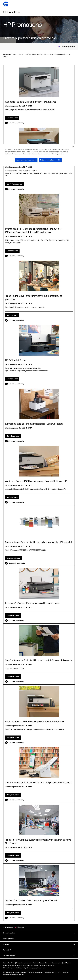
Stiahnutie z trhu (9, 963)
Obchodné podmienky (17, 563)
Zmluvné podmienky (16, 123)
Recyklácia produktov (24, 963)
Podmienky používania (51, 965)
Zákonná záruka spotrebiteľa (13, 968)
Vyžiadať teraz (12, 118)
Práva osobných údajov (34, 965)
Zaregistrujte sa (13, 436)
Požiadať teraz (12, 251)
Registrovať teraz (13, 558)
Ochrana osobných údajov (61, 963)
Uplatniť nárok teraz (14, 184)
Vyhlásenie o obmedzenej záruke (35, 968)
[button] (39, 933)
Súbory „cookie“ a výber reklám (14, 965)
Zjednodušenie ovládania (41, 963)
